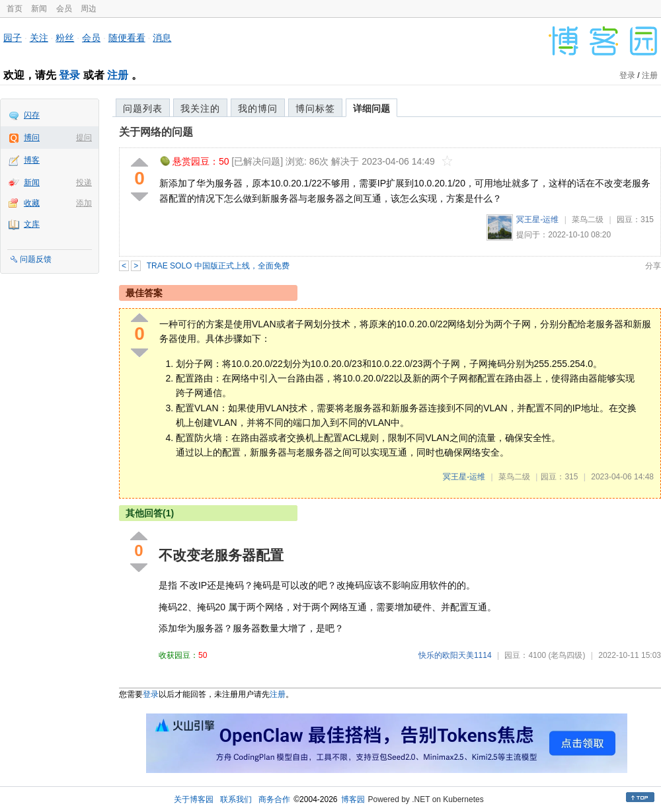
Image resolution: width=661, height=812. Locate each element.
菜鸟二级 (588, 220)
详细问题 (371, 108)
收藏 (32, 203)
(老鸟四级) (566, 655)
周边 (89, 9)
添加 (84, 203)
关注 (39, 38)
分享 (653, 266)
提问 (84, 138)
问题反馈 (36, 259)
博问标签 (315, 108)
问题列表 (143, 108)
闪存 (32, 115)
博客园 (353, 799)
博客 (32, 160)
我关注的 (200, 108)
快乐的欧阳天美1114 (455, 655)
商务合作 (274, 799)
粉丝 (65, 38)
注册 (118, 75)
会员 (64, 9)
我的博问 (258, 108)
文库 (32, 224)
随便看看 (127, 38)
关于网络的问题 (156, 132)
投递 (84, 183)
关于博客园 (194, 799)
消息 (162, 38)
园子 (13, 38)
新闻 (39, 9)
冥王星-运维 (537, 220)
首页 (15, 9)
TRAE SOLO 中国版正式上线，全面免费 (218, 266)
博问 (32, 138)
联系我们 (236, 799)
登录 (69, 75)
